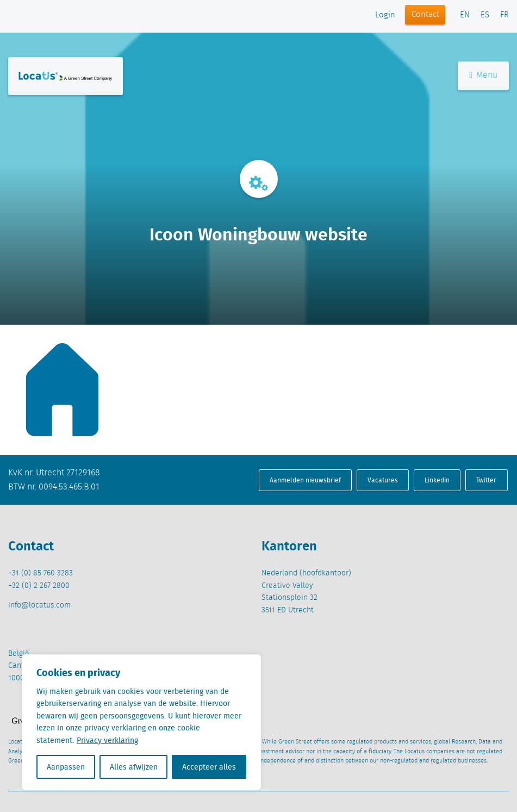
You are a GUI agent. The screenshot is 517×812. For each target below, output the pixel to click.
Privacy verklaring (107, 740)
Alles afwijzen (134, 767)
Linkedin (437, 480)
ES (485, 15)
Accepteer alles (209, 767)
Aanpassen (66, 767)
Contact (425, 15)
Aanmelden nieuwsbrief (305, 480)
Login (385, 15)
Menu (483, 75)
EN (465, 15)
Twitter (486, 480)
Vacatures (383, 480)
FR (504, 15)
